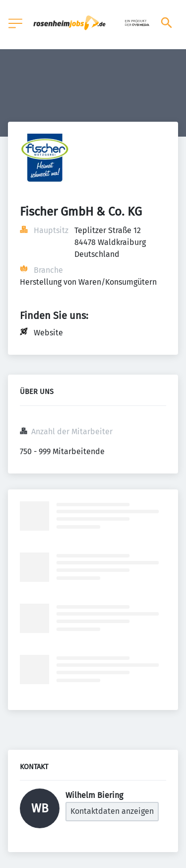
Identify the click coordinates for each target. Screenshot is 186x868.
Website (48, 333)
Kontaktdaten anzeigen (112, 811)
